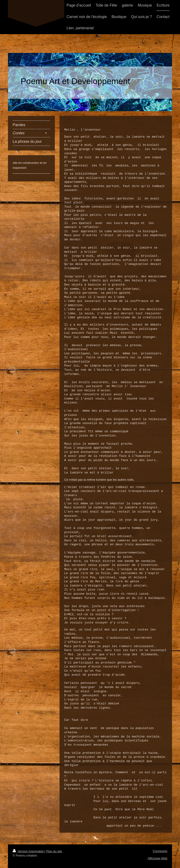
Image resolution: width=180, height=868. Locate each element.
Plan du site (54, 851)
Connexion (160, 851)
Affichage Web (157, 858)
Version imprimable (29, 851)
